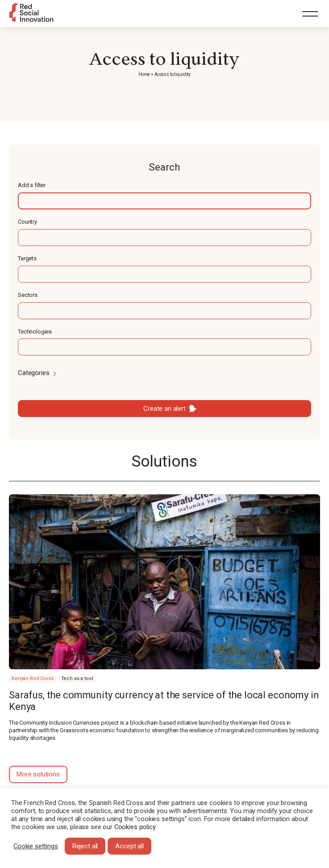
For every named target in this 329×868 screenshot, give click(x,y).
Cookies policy (135, 827)
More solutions (38, 774)
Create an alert (164, 409)
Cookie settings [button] (36, 846)
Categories (38, 373)
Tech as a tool (77, 678)
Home (144, 74)
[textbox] (164, 201)
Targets (27, 258)
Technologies (35, 332)
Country (27, 222)
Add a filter (32, 185)
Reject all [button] (85, 846)
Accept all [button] (129, 846)
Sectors (28, 295)
